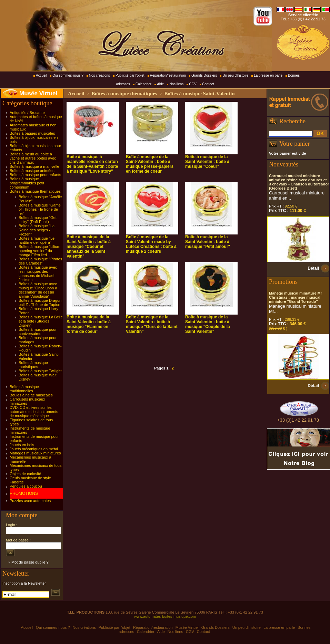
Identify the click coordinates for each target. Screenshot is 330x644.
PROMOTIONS (24, 493)
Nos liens (176, 84)
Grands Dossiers (204, 75)
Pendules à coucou (26, 486)
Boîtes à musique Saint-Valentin (199, 94)
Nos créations (99, 75)
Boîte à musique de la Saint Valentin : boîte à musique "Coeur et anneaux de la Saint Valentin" (89, 247)
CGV (193, 84)
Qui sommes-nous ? (68, 75)
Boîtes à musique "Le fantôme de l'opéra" (37, 240)
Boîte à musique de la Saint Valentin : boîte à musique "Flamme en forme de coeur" (89, 324)
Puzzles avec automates (30, 501)
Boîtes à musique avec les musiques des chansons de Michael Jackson (38, 273)
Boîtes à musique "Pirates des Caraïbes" (40, 261)
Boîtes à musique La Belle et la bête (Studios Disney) (41, 321)
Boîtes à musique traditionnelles (24, 389)
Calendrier (143, 84)
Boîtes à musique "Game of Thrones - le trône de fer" (40, 209)
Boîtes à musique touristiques (33, 365)
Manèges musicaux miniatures (35, 453)
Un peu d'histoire (235, 75)
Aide (160, 84)
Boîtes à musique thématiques (35, 191)
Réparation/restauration (168, 75)
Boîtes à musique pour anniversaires (38, 331)
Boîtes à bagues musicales (32, 133)
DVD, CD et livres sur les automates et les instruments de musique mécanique (34, 412)
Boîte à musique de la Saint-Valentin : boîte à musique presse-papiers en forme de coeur (150, 164)
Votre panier (294, 144)
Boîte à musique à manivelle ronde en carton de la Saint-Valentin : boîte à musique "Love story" (92, 164)
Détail (313, 268)
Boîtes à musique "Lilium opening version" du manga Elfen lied (39, 251)
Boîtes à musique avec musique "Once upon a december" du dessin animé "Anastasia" (38, 290)
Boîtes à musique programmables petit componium (27, 183)
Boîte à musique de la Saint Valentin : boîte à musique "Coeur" (207, 162)
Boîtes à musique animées (32, 171)
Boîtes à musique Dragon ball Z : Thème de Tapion (40, 302)
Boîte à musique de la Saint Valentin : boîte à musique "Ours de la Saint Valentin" (152, 324)
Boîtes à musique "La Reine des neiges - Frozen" (37, 230)
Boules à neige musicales (31, 395)
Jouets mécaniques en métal (34, 449)
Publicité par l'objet (130, 75)
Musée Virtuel (38, 93)
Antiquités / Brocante (27, 113)
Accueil (41, 75)
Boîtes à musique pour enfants (35, 175)
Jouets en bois (22, 445)
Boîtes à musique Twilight (40, 371)
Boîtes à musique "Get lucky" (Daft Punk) (38, 220)
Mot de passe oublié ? (30, 562)
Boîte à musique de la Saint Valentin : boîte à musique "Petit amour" (208, 242)
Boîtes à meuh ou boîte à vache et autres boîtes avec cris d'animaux (33, 158)
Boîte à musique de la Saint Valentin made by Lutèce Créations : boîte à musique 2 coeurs (151, 244)
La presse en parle (268, 75)
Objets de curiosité (25, 474)
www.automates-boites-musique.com (165, 616)
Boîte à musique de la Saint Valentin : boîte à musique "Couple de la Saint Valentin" (208, 324)
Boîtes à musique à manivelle (34, 166)
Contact (208, 84)
